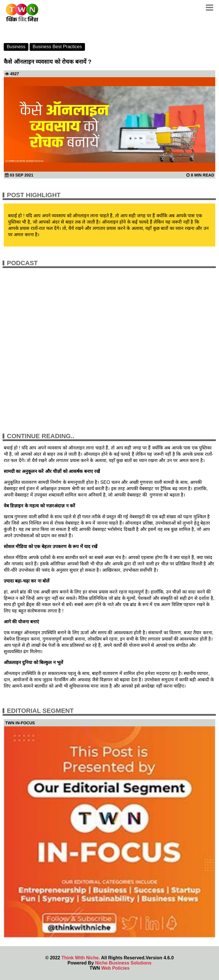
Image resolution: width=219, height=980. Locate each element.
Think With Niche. (81, 958)
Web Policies (115, 968)
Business (16, 47)
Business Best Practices (57, 47)
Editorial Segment (40, 711)
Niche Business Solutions (123, 963)
